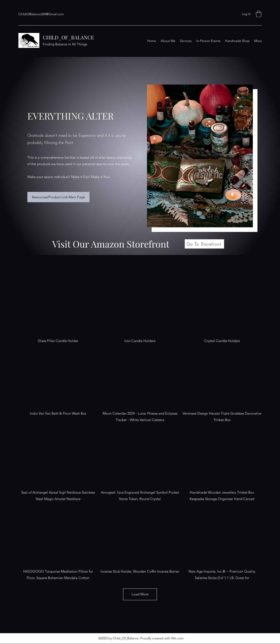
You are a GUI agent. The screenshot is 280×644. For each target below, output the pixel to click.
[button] (259, 14)
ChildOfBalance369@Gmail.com (41, 14)
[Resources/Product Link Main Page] (58, 197)
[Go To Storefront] (204, 244)
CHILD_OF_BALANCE (68, 37)
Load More (140, 594)
